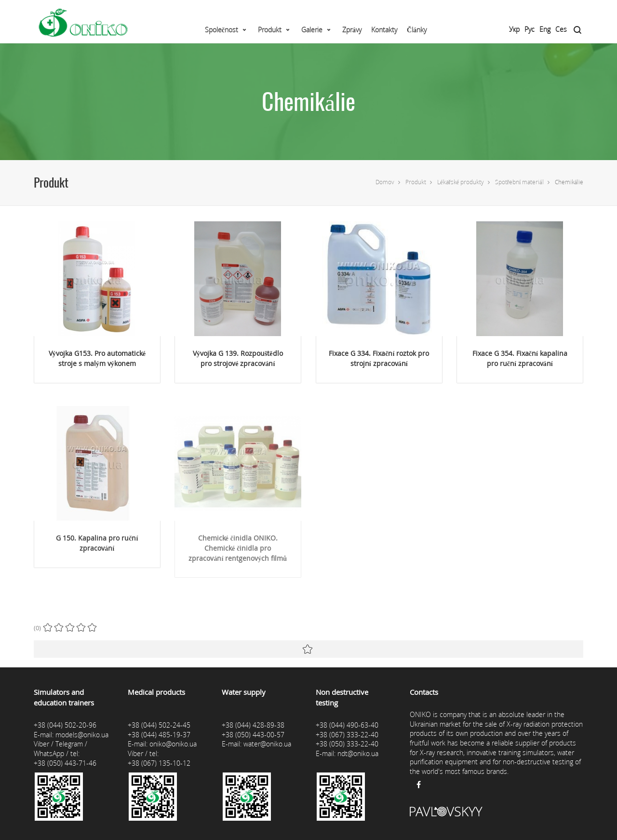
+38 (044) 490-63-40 (347, 725)
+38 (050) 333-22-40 (347, 744)
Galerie (312, 30)
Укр (514, 29)
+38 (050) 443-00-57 (253, 735)
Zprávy (352, 30)
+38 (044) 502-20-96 (65, 725)
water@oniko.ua (267, 744)
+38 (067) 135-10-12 (159, 763)
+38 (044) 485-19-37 (159, 735)
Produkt (270, 30)
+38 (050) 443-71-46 (65, 763)
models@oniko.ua (82, 735)
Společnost (221, 30)
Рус (530, 29)
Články (417, 30)
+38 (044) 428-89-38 (253, 725)
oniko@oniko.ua (173, 744)
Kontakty (384, 30)
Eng (545, 29)
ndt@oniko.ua (358, 753)
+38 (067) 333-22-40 (347, 735)
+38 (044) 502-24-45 (159, 725)
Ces (561, 29)
